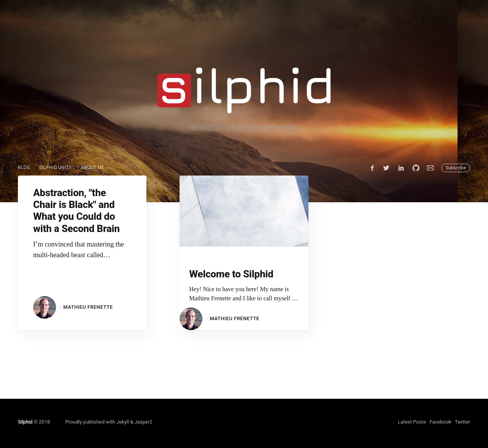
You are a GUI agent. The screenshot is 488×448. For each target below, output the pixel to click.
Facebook (440, 422)
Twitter (462, 422)
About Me (93, 168)
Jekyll (123, 422)
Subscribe (456, 168)
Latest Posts (412, 422)
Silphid (25, 422)
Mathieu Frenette (88, 307)
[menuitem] (24, 168)
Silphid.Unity (56, 168)
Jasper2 (144, 422)
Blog (24, 168)
